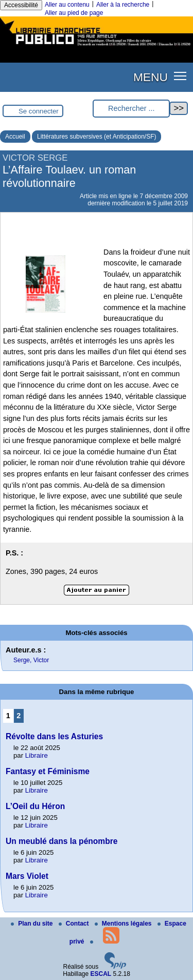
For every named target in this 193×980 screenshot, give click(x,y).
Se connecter (39, 111)
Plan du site (33, 924)
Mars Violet (27, 876)
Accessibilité (21, 5)
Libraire (37, 755)
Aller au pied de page (74, 13)
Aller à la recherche (123, 5)
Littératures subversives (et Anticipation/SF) (97, 137)
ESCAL (101, 974)
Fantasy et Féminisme (48, 771)
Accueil (15, 137)
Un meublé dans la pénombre (62, 841)
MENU (151, 77)
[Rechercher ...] (131, 109)
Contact (75, 924)
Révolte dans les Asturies (54, 736)
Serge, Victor (31, 660)
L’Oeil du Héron (35, 806)
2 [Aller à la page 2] (19, 716)
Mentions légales (124, 924)
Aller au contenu (67, 5)
